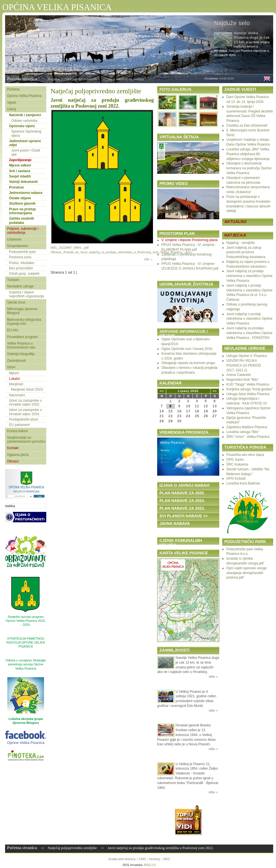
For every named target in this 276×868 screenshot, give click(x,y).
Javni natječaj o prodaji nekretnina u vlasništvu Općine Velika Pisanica (249, 319)
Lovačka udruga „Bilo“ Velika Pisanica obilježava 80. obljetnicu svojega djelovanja (248, 154)
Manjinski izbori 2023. (27, 389)
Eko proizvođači (21, 268)
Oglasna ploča (18, 455)
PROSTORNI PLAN (177, 233)
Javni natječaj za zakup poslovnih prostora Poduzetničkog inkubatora (246, 252)
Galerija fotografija (21, 354)
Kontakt (13, 448)
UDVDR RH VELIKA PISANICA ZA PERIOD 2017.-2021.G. (244, 365)
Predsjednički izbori (24, 419)
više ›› (148, 259)
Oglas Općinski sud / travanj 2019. (187, 349)
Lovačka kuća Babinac (243, 483)
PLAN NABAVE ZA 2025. (182, 493)
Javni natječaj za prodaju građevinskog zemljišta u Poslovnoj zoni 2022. (102, 103)
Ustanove (14, 239)
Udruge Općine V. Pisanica (247, 356)
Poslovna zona (20, 257)
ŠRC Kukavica (237, 464)
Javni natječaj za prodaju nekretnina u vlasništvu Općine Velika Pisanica (249, 276)
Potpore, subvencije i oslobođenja (23, 231)
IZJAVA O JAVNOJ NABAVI (184, 485)
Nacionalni (17, 395)
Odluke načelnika (24, 121)
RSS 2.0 (150, 865)
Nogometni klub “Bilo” (243, 380)
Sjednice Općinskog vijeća (26, 133)
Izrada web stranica (122, 859)
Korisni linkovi (17, 431)
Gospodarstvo (18, 246)
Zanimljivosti (16, 361)
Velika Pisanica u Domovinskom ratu (21, 345)
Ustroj (11, 109)
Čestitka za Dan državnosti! (247, 125)
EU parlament (19, 425)
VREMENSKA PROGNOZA (184, 432)
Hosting (155, 859)
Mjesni (14, 373)
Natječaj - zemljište (241, 243)
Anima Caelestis (239, 375)
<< (162, 391)
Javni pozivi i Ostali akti (26, 152)
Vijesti (12, 103)
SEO (166, 859)
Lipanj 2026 (188, 391)
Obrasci (13, 461)
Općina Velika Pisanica (24, 96)
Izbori (11, 367)
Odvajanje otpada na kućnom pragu (188, 363)
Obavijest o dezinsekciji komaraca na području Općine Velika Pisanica (249, 168)
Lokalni (14, 379)
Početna (13, 89)
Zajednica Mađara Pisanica (247, 427)
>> (215, 391)
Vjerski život (16, 302)
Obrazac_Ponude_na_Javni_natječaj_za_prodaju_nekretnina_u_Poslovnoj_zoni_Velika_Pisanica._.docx (121, 252)
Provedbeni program (22, 337)
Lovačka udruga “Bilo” (243, 432)
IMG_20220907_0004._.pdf (70, 248)
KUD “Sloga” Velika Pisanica (248, 384)
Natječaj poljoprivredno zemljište (72, 79)
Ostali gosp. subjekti (24, 274)
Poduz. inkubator (22, 263)
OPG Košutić (236, 479)
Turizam (13, 280)
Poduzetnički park (22, 252)
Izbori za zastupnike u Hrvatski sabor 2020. (25, 402)
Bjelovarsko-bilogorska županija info (24, 322)
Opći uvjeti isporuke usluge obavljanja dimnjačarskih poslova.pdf (247, 573)
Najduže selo (232, 23)
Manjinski (16, 384)
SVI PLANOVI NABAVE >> (184, 516)
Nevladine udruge (20, 286)
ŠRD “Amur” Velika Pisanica (248, 437)
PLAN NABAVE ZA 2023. (182, 508)
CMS (142, 859)
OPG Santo (235, 460)
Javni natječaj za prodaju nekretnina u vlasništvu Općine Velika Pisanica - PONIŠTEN (249, 333)
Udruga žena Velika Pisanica (248, 394)
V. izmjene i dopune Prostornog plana (190, 240)
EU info (13, 330)
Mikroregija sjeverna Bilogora (22, 311)
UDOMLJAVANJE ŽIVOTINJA (186, 284)
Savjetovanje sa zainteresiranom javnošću (26, 440)
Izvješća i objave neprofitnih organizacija (26, 294)
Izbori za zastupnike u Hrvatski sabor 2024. (25, 412)
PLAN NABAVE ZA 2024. (182, 501)
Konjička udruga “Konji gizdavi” (250, 389)
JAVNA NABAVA (175, 523)
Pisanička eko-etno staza (245, 455)
